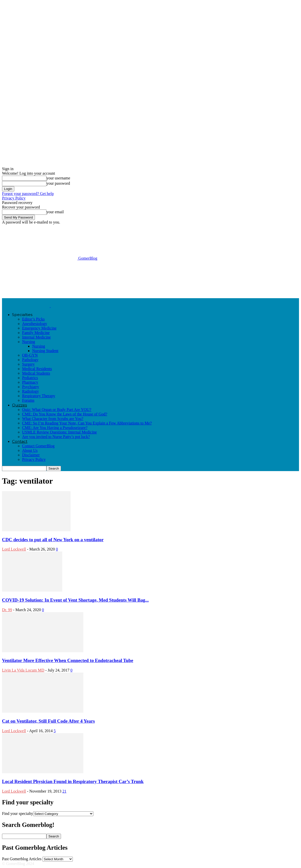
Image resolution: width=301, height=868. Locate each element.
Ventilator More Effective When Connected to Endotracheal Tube (68, 660)
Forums (28, 400)
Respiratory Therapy (39, 396)
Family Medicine (36, 333)
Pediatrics (30, 378)
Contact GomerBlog (38, 446)
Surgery (28, 364)
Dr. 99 (7, 610)
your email (55, 212)
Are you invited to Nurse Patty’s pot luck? (56, 437)
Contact (20, 441)
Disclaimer (31, 455)
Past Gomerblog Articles (22, 859)
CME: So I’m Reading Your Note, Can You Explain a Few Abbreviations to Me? (87, 423)
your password (58, 183)
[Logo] (26, 306)
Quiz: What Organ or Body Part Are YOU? (57, 410)
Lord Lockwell (14, 549)
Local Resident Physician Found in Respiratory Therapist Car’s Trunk (73, 781)
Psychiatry (31, 387)
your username (58, 178)
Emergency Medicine (39, 328)
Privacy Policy (14, 198)
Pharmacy (30, 382)
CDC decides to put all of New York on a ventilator (53, 540)
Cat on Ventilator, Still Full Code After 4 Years (48, 721)
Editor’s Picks (33, 319)
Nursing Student (45, 351)
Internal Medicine (36, 337)
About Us (30, 450)
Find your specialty (18, 813)
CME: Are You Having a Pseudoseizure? (55, 428)
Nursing (29, 342)
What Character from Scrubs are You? (53, 419)
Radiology (31, 391)
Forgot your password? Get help (28, 194)
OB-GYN (30, 355)
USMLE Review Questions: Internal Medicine (59, 432)
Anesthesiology (35, 324)
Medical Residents (37, 369)
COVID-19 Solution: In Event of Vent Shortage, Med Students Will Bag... (75, 600)
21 (64, 791)
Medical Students (36, 373)
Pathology (30, 360)
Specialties (22, 315)
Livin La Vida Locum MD (23, 670)
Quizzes (19, 405)
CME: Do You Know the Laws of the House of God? (65, 414)
